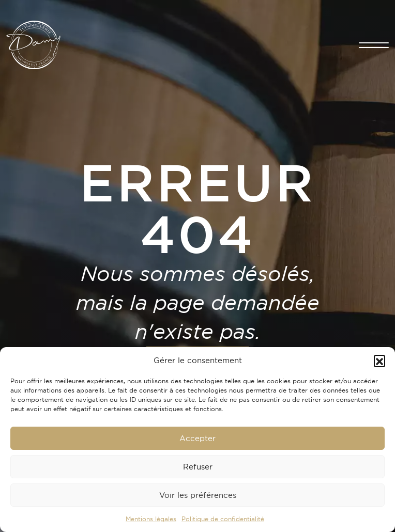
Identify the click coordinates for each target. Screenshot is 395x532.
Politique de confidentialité (223, 519)
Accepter (197, 438)
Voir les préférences (198, 495)
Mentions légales (151, 519)
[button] (379, 361)
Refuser (198, 467)
